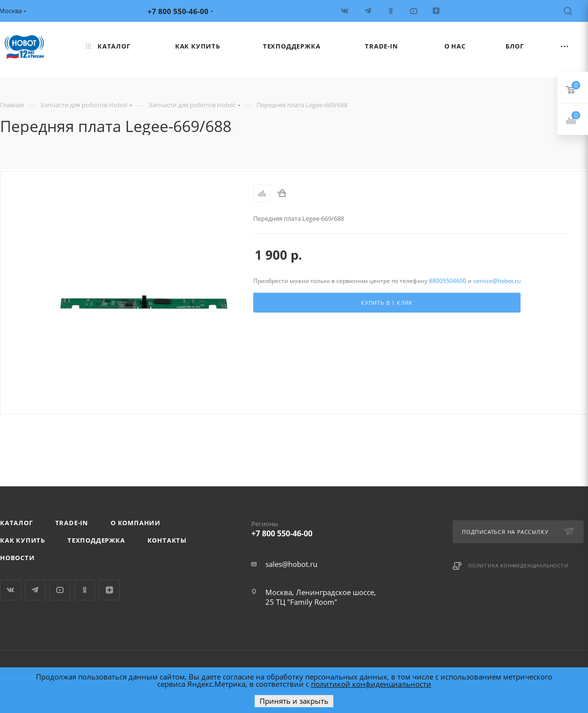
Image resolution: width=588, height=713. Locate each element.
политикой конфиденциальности (371, 684)
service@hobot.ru (497, 281)
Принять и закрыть (294, 701)
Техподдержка (96, 540)
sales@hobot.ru (291, 564)
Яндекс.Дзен (109, 590)
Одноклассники (85, 590)
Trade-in (72, 523)
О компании (136, 523)
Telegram (35, 590)
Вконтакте (10, 590)
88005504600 (448, 281)
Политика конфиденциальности (518, 565)
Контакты (167, 540)
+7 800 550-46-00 (319, 527)
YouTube (60, 590)
